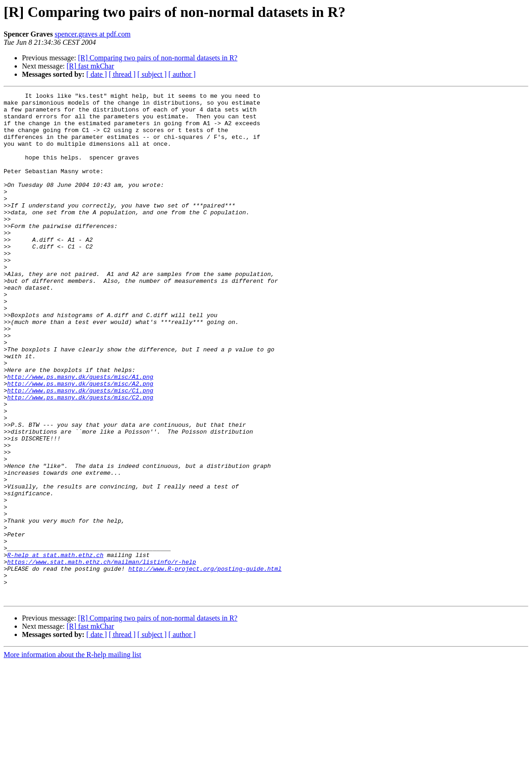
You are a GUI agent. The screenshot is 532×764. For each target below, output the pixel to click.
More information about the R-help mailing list (72, 756)
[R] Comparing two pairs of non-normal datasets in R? (158, 58)
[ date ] (97, 74)
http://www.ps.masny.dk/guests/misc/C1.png (80, 451)
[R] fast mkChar (90, 66)
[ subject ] (152, 74)
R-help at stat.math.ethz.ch (55, 648)
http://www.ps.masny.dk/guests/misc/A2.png (80, 442)
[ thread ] (122, 74)
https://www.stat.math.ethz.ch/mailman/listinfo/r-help (102, 656)
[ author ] (182, 74)
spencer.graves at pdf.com (93, 34)
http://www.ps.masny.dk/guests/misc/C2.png (80, 459)
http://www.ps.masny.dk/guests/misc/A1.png (80, 434)
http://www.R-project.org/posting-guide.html (205, 664)
